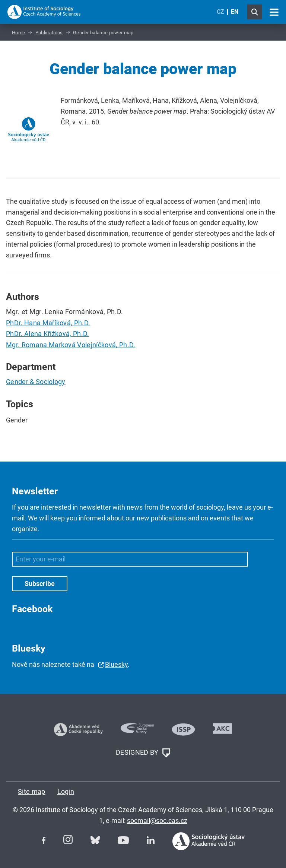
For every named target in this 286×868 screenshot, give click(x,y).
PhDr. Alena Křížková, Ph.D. (48, 334)
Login (66, 791)
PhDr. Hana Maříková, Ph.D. (48, 323)
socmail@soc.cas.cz (157, 821)
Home (18, 33)
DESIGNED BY (143, 753)
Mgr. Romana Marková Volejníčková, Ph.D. (71, 345)
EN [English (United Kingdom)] (235, 12)
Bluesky (116, 664)
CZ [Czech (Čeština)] (220, 12)
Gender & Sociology (36, 382)
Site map (32, 791)
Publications (49, 33)
